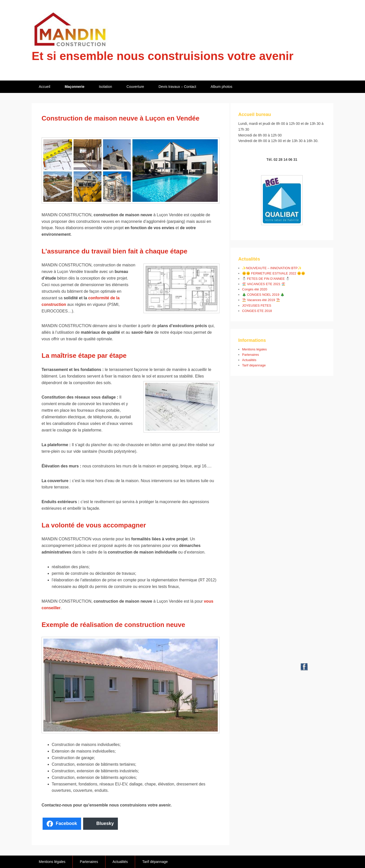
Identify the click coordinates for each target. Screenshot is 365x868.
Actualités (249, 360)
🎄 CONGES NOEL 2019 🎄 (263, 295)
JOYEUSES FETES (257, 305)
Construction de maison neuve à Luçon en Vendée (121, 118)
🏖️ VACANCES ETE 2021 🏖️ (264, 284)
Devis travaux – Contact (177, 87)
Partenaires (250, 355)
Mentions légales (254, 349)
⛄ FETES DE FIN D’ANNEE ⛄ (266, 279)
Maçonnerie (75, 87)
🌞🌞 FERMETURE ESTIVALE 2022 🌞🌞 (274, 273)
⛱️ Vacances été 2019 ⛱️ (261, 300)
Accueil (44, 87)
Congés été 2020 (255, 289)
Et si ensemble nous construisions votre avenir (163, 56)
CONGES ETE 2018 (257, 311)
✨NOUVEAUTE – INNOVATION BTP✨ (272, 268)
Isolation (105, 87)
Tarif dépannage (254, 365)
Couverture (135, 87)
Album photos (222, 87)
